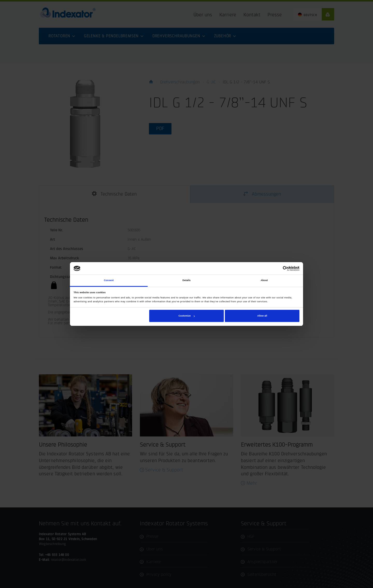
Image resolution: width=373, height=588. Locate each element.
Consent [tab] (109, 281)
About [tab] (264, 281)
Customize (187, 316)
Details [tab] (186, 281)
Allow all (262, 316)
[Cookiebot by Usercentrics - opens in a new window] (277, 268)
